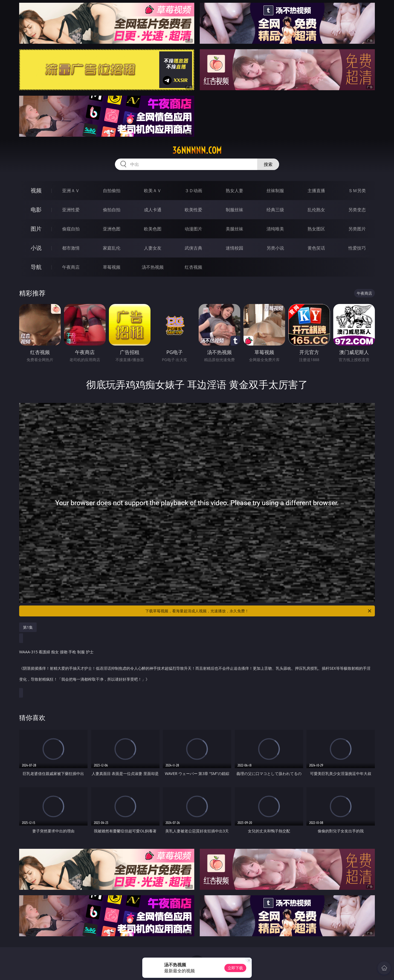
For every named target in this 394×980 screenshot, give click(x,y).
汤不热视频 (153, 267)
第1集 (28, 627)
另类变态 (357, 210)
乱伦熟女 (316, 210)
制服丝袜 (234, 210)
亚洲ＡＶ (71, 191)
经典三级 (275, 210)
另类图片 (357, 229)
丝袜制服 (275, 191)
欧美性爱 (193, 210)
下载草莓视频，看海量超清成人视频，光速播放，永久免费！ (259, 611)
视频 (36, 190)
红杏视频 (193, 267)
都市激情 (71, 248)
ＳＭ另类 (357, 191)
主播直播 (316, 191)
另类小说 (275, 248)
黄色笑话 (316, 248)
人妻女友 (153, 248)
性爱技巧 (357, 248)
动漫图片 (193, 229)
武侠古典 (193, 248)
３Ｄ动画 (193, 191)
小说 (36, 248)
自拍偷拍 (112, 191)
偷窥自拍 (71, 229)
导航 (36, 267)
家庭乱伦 (112, 248)
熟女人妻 (234, 191)
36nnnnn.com (197, 150)
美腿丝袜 (234, 229)
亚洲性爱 (71, 210)
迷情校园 (234, 248)
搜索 (268, 164)
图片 (36, 229)
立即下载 (235, 968)
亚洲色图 (112, 229)
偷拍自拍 (112, 210)
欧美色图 (153, 229)
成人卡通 (153, 210)
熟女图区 (316, 229)
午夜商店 (71, 267)
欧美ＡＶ (153, 191)
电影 (36, 210)
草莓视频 (112, 267)
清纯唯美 (275, 229)
